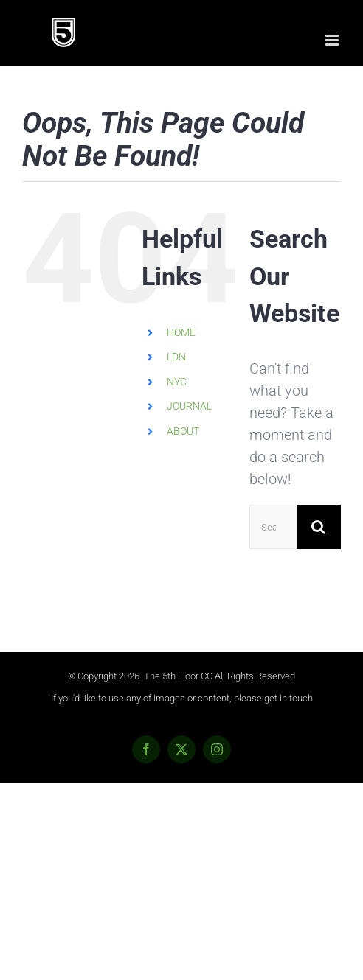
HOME (181, 332)
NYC (177, 382)
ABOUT (183, 431)
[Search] (319, 527)
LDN (176, 357)
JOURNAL (189, 406)
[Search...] (273, 527)
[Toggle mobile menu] (333, 40)
